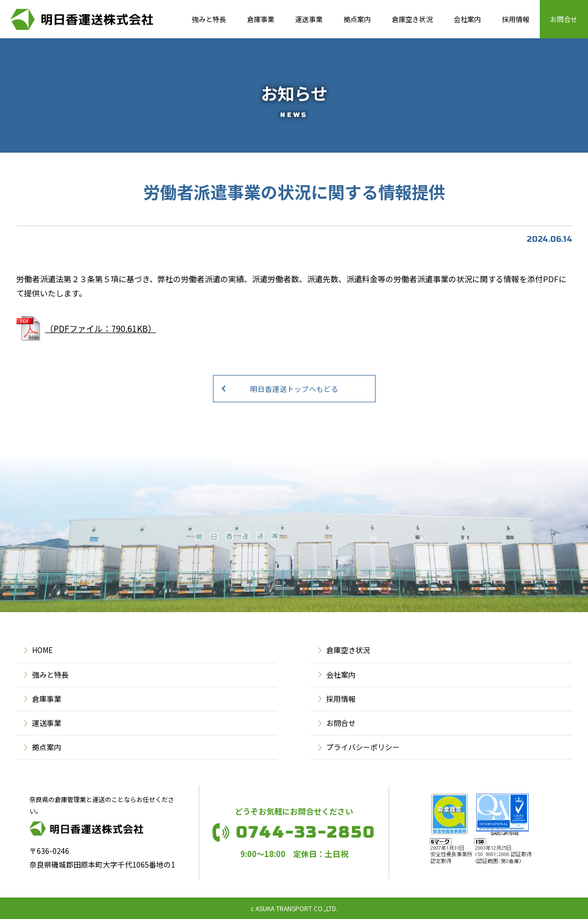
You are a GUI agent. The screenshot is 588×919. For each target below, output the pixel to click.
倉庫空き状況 (412, 19)
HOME (42, 650)
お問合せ (564, 19)
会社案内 (467, 19)
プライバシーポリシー (363, 747)
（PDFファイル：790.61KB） (101, 328)
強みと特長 (209, 19)
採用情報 (516, 19)
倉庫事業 (261, 19)
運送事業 (309, 19)
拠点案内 (357, 19)
